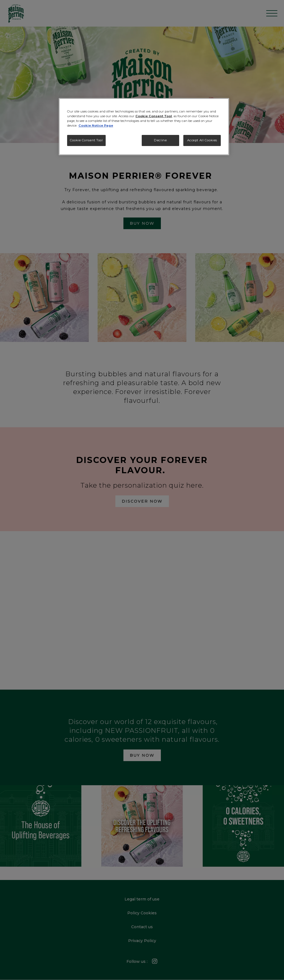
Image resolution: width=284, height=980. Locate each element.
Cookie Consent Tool (86, 140)
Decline (160, 140)
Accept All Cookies (202, 140)
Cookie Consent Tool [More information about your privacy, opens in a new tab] (154, 116)
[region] (144, 127)
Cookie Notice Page (96, 126)
